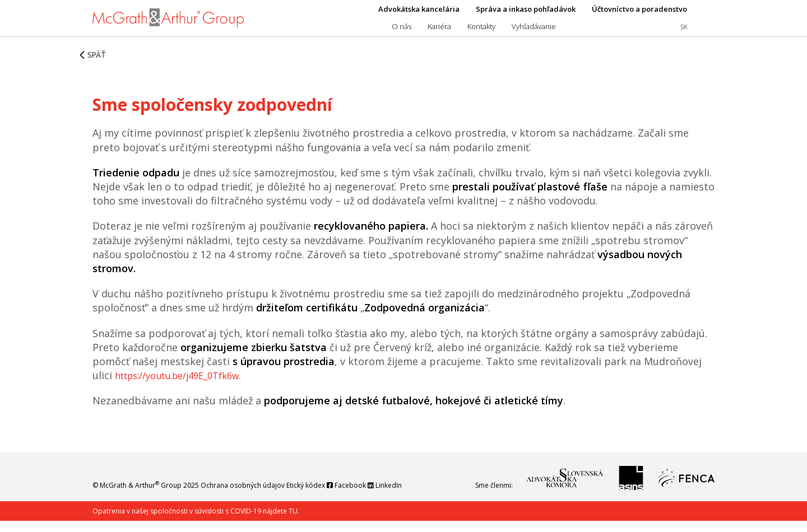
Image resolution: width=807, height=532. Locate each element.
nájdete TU (279, 522)
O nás (402, 32)
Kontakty (481, 32)
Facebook (360, 496)
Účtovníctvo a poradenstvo (639, 15)
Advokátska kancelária (419, 15)
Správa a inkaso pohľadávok (526, 15)
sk (684, 32)
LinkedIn (403, 496)
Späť (105, 77)
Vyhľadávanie (534, 32)
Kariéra (439, 32)
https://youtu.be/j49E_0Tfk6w (186, 386)
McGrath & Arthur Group (141, 496)
